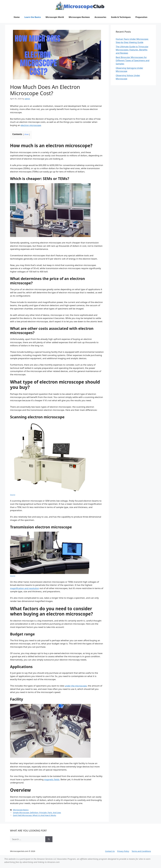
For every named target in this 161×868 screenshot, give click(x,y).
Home (17, 17)
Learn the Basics (33, 17)
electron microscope (31, 125)
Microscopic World (55, 17)
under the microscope (76, 686)
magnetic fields (52, 779)
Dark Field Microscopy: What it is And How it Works (35, 815)
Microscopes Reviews (79, 17)
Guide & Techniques (121, 17)
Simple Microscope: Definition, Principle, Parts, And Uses (37, 813)
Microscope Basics (21, 810)
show (27, 134)
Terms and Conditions (141, 851)
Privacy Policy (123, 851)
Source (13, 495)
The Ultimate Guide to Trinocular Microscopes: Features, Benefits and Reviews (132, 50)
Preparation (141, 17)
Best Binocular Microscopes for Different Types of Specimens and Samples (133, 60)
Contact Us (110, 851)
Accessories (100, 17)
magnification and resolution (25, 588)
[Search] (49, 839)
